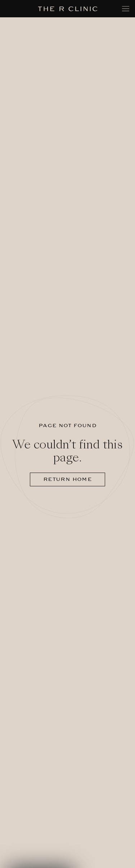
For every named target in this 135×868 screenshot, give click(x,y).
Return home (67, 479)
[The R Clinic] (67, 9)
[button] (40, 858)
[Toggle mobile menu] (126, 9)
